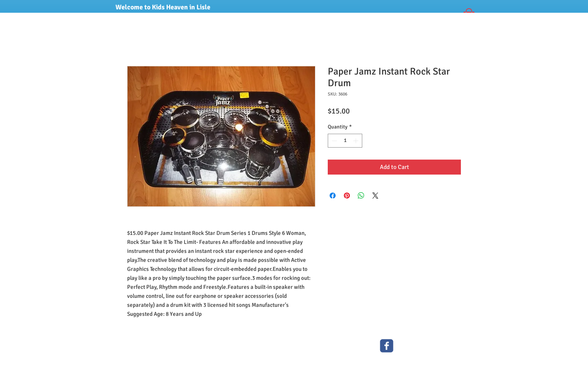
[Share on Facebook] (333, 196)
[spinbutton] (345, 141)
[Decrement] (334, 141)
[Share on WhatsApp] (361, 196)
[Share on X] (375, 196)
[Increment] (356, 141)
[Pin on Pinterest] (347, 196)
